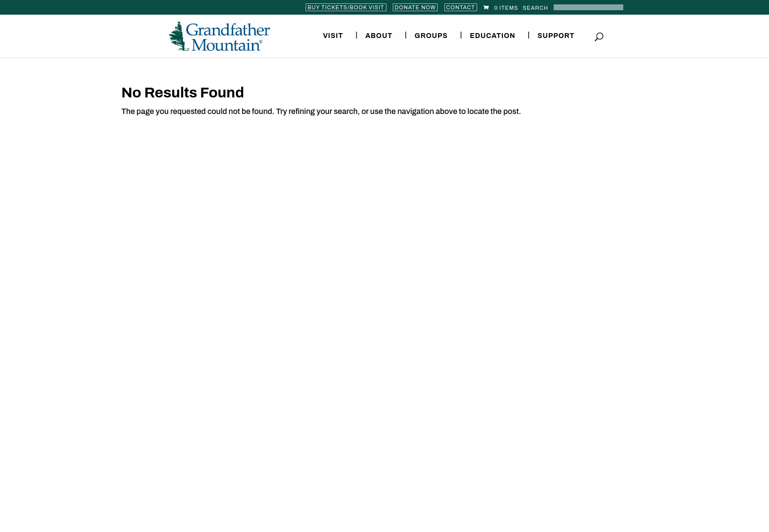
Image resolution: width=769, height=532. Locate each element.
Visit (333, 36)
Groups (431, 36)
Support (556, 36)
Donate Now (415, 7)
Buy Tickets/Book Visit (346, 7)
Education (492, 36)
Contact (461, 7)
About (379, 36)
